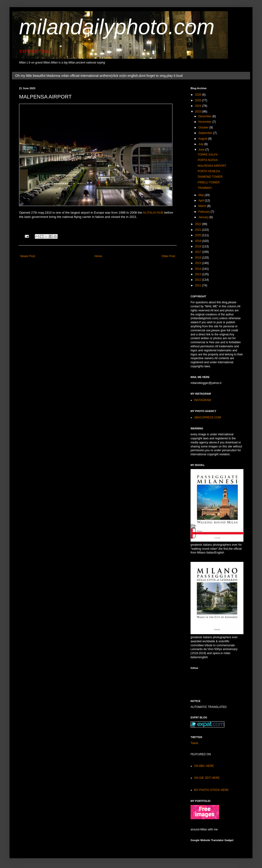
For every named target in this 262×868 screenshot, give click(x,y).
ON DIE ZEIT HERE (207, 778)
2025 (199, 100)
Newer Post (28, 256)
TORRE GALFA (208, 155)
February (204, 212)
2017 (199, 252)
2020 (199, 235)
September (206, 133)
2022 (199, 224)
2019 (199, 241)
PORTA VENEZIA (209, 171)
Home (98, 256)
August (203, 139)
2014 (199, 269)
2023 (199, 112)
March (203, 206)
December (205, 116)
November (205, 122)
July (201, 144)
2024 (199, 106)
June (202, 150)
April (202, 201)
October (204, 128)
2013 (199, 274)
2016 (199, 258)
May (202, 195)
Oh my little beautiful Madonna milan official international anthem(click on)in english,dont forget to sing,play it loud (99, 76)
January (204, 217)
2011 (199, 285)
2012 (199, 280)
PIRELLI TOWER (209, 182)
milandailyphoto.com (117, 27)
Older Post (168, 256)
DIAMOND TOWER (210, 177)
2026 (199, 95)
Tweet (194, 743)
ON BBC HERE (204, 766)
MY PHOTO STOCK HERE (211, 790)
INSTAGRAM (202, 400)
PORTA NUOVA (208, 160)
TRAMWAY (205, 188)
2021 (199, 230)
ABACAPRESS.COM (208, 417)
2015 (199, 263)
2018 (199, 246)
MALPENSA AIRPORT (212, 166)
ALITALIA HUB (153, 213)
